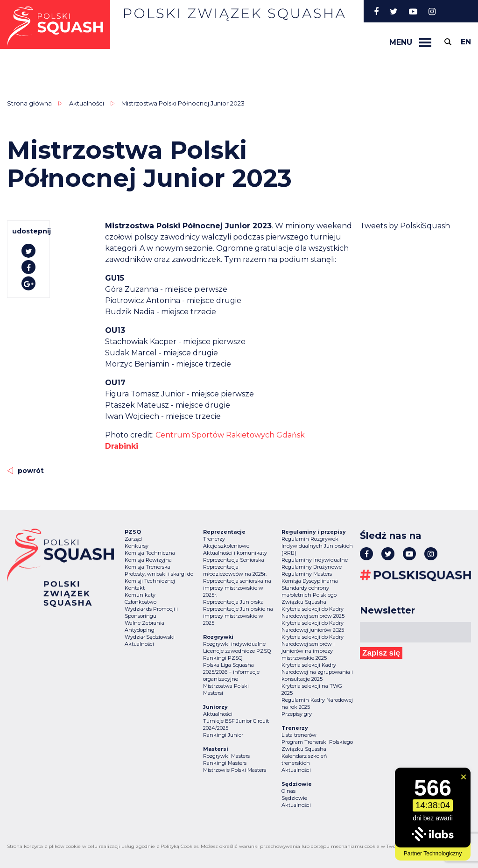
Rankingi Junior (223, 735)
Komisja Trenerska (148, 567)
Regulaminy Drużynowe (312, 567)
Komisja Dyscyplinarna (310, 581)
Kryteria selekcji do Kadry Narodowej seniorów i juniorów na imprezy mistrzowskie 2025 (313, 647)
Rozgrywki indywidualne (234, 644)
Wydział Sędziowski (150, 637)
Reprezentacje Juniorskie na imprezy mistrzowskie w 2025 (238, 616)
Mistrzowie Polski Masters (235, 770)
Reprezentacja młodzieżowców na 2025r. (235, 570)
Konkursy (137, 546)
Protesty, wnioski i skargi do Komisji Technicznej (159, 577)
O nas (288, 791)
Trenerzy (214, 539)
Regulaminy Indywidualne (315, 560)
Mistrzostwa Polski (226, 686)
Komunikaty (140, 595)
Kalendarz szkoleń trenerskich (304, 759)
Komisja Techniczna (150, 553)
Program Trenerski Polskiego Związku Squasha (317, 745)
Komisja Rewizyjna (148, 560)
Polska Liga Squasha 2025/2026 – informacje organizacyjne (231, 672)
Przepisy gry (297, 714)
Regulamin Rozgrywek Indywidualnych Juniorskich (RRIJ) (317, 546)
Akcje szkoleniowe (226, 546)
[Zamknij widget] (464, 777)
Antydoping (140, 630)
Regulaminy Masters (307, 574)
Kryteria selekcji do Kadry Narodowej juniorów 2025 (313, 626)
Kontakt (135, 588)
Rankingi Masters (225, 763)
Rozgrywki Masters (226, 756)
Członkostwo (141, 602)
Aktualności (87, 103)
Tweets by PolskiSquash (405, 226)
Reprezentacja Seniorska (234, 560)
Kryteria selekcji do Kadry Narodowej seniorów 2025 (313, 612)
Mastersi (213, 693)
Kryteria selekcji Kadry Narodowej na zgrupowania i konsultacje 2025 (317, 672)
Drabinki (122, 446)
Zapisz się (381, 653)
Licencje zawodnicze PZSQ (237, 651)
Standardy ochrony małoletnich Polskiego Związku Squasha (309, 595)
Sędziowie (294, 798)
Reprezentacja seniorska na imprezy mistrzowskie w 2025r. (237, 588)
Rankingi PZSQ (223, 658)
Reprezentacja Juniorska (233, 602)
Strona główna (29, 103)
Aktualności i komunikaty (235, 553)
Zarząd (133, 539)
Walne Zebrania (144, 623)
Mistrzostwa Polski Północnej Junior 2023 (183, 103)
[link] (230, 435)
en (466, 42)
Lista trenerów (299, 735)
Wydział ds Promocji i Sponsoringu (151, 612)
